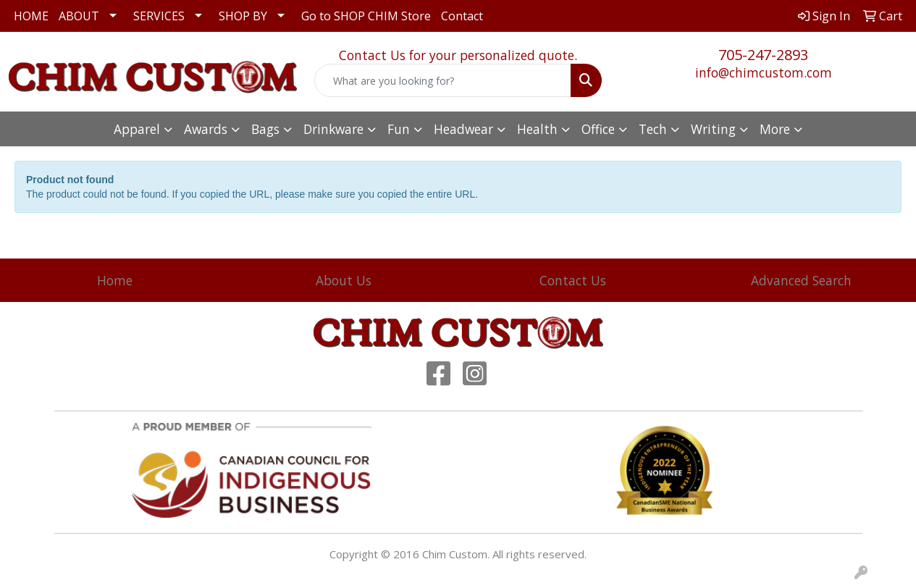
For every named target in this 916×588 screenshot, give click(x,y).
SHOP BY (243, 16)
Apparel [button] (137, 129)
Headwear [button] (463, 129)
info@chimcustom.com (764, 72)
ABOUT (79, 16)
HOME (31, 16)
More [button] (775, 129)
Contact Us (573, 280)
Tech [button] (653, 129)
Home (115, 280)
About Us (344, 280)
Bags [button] (265, 129)
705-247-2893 (763, 55)
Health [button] (537, 129)
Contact (462, 16)
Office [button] (598, 129)
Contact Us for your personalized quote (457, 55)
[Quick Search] (443, 80)
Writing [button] (713, 129)
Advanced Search (801, 280)
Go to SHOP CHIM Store (366, 16)
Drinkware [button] (333, 129)
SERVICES (159, 16)
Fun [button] (399, 129)
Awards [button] (206, 129)
